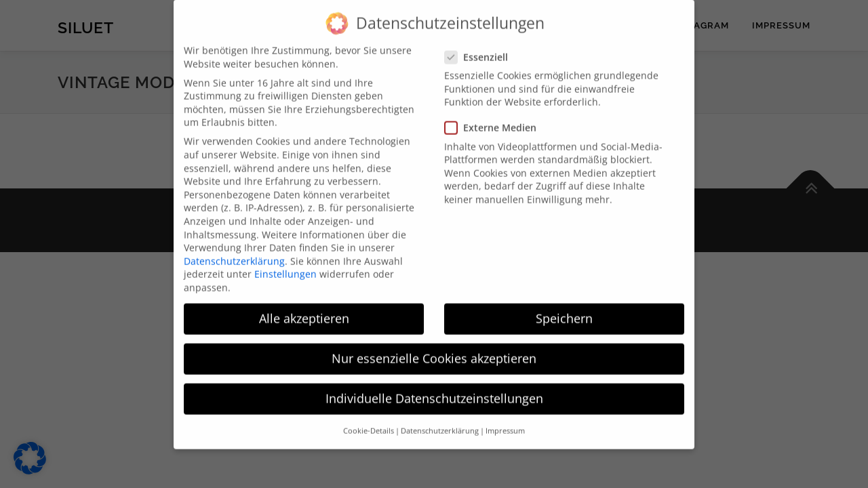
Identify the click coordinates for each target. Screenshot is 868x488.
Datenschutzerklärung (234, 250)
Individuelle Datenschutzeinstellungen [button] (434, 388)
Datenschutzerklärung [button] (440, 420)
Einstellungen (285, 263)
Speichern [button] (564, 308)
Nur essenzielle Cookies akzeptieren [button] (434, 348)
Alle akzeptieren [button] (304, 308)
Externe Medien (498, 117)
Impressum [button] (505, 420)
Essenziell (484, 46)
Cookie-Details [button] (369, 420)
